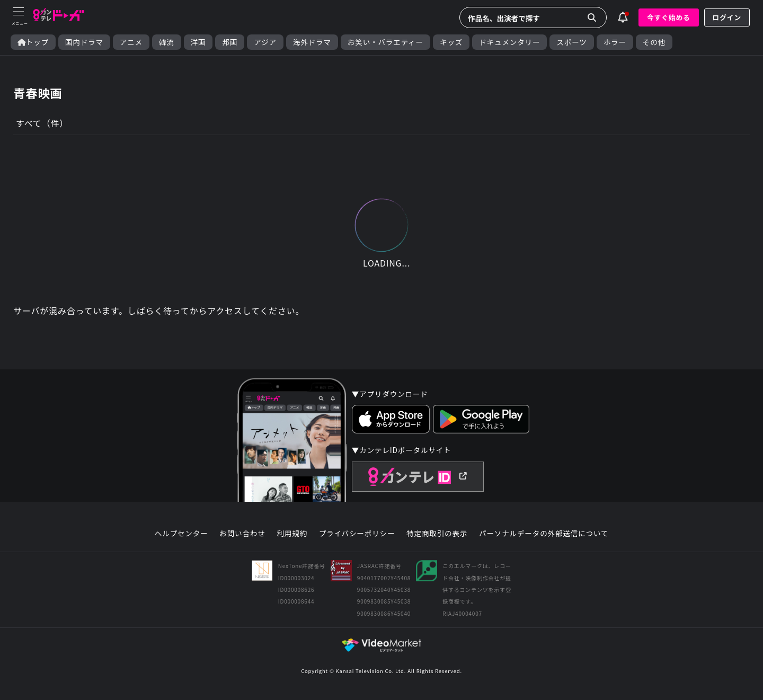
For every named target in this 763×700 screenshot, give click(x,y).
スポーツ (571, 42)
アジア (265, 42)
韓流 (167, 42)
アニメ (131, 42)
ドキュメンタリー (509, 42)
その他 (654, 42)
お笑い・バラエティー (385, 42)
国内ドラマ (84, 42)
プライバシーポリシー (357, 534)
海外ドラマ (312, 42)
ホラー (615, 42)
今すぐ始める (669, 17)
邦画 (230, 42)
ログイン (727, 17)
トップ (33, 42)
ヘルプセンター (181, 534)
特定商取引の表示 (437, 534)
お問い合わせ (242, 534)
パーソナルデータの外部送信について (544, 534)
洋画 (198, 42)
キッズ (451, 42)
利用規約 (292, 534)
